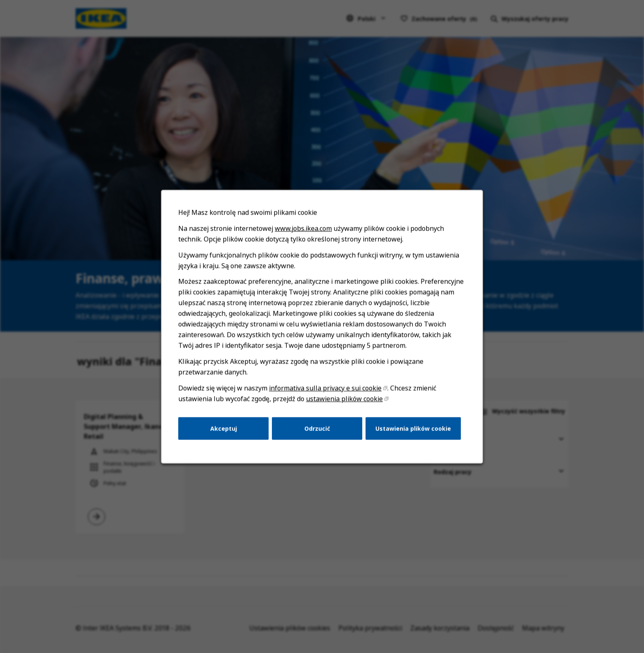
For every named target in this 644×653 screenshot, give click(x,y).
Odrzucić (317, 433)
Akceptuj (226, 433)
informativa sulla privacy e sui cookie (325, 393)
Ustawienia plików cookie (411, 433)
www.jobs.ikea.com (304, 237)
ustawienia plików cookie (344, 404)
